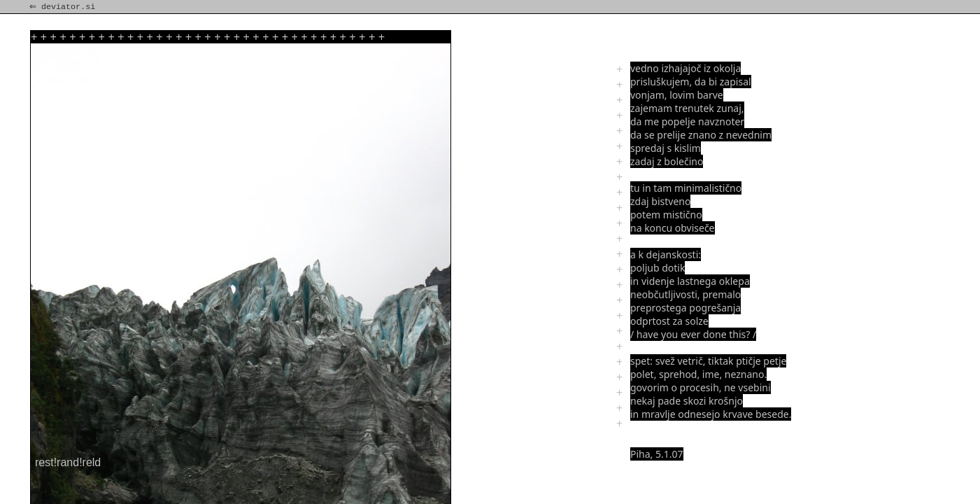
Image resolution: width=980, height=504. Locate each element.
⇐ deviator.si (64, 7)
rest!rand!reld (68, 462)
